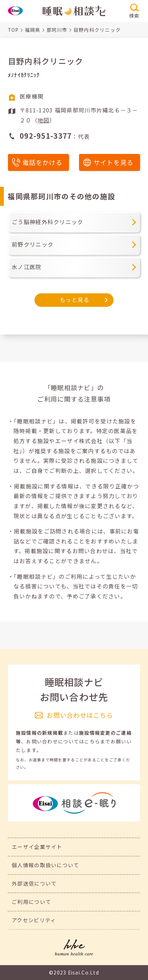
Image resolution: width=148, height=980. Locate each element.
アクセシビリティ (34, 920)
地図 (44, 120)
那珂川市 (57, 30)
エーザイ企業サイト (37, 847)
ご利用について (31, 902)
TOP (13, 30)
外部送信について (34, 883)
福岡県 (33, 30)
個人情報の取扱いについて (45, 865)
